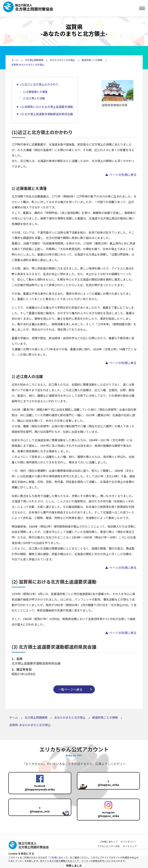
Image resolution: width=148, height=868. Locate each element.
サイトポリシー (129, 842)
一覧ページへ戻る (70, 689)
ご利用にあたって (59, 857)
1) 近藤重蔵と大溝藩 (35, 92)
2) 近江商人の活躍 (34, 98)
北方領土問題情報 (34, 60)
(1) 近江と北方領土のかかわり (39, 84)
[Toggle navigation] (142, 8)
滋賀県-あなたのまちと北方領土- (28, 64)
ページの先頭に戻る (123, 175)
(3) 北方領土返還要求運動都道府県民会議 (47, 114)
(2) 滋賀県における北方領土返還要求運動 (47, 107)
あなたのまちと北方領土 (62, 60)
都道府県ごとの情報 (92, 60)
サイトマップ (130, 846)
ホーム (15, 60)
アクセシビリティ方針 (109, 846)
